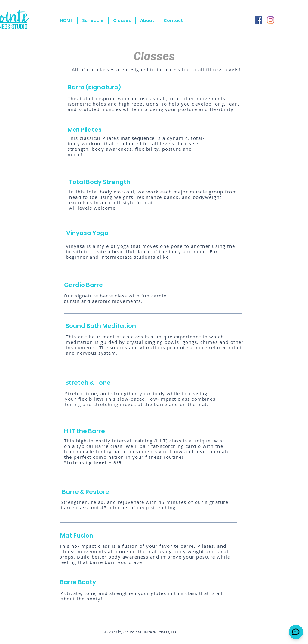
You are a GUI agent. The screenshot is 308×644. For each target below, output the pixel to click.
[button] (122, 21)
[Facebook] (259, 20)
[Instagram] (271, 20)
